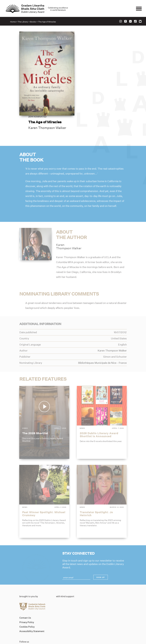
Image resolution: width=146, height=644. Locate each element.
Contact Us (25, 598)
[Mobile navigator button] (139, 9)
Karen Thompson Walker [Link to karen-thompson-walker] (102, 76)
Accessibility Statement (32, 612)
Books (33, 22)
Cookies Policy (27, 607)
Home (13, 22)
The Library (23, 22)
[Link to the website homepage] (37, 9)
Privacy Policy (27, 603)
